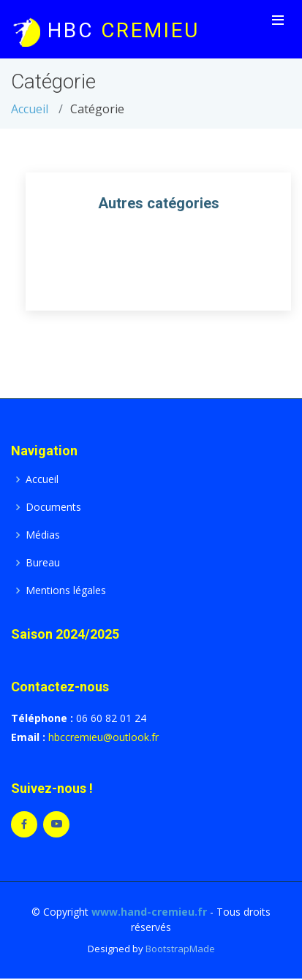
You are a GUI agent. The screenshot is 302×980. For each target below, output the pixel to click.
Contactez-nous (60, 687)
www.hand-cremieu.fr (149, 912)
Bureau (43, 563)
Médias (43, 535)
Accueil (30, 109)
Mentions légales (66, 590)
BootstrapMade (180, 949)
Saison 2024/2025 (65, 634)
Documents (53, 507)
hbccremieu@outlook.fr (103, 737)
